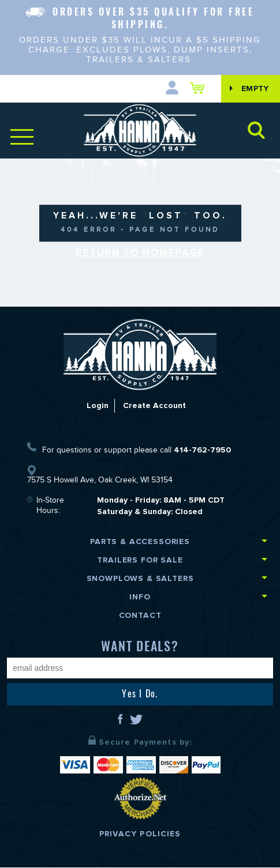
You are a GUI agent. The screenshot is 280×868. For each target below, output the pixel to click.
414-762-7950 (202, 450)
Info (140, 597)
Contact (140, 616)
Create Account (154, 406)
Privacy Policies (140, 834)
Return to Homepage (140, 253)
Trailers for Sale (140, 561)
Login (98, 406)
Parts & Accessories (140, 542)
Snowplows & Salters (140, 579)
